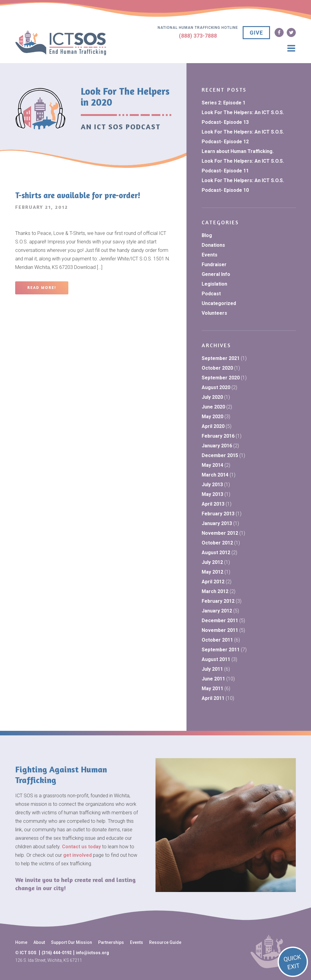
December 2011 (220, 621)
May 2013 (212, 494)
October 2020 (217, 368)
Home (21, 942)
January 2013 (217, 523)
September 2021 (221, 358)
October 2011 (217, 640)
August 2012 (216, 553)
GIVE (256, 33)
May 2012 (212, 572)
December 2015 (220, 455)
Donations (213, 245)
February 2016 (218, 436)
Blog (207, 235)
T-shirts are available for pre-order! (78, 195)
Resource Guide (165, 942)
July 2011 (212, 669)
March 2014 (215, 475)
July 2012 (212, 562)
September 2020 (221, 378)
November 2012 (220, 533)
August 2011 (216, 659)
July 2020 (212, 397)
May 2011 (212, 688)
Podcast (211, 294)
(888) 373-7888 (198, 36)
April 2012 (213, 582)
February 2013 (218, 514)
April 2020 (213, 426)
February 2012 (218, 601)
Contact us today (81, 847)
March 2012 (215, 591)
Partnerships (111, 942)
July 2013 (212, 485)
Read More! (42, 288)
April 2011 (213, 698)
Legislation (214, 284)
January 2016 (217, 446)
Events (210, 255)
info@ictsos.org (92, 953)
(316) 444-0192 (57, 953)
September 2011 (221, 650)
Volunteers (214, 313)
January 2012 (217, 611)
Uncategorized (219, 303)
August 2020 (216, 387)
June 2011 (213, 679)
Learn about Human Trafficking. (238, 151)
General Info (216, 274)
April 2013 (213, 504)
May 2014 (212, 465)
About (39, 942)
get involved (77, 855)
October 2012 (217, 543)
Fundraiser (214, 264)
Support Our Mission (72, 942)
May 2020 (212, 417)
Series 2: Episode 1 (224, 103)
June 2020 (213, 407)
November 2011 (220, 630)
